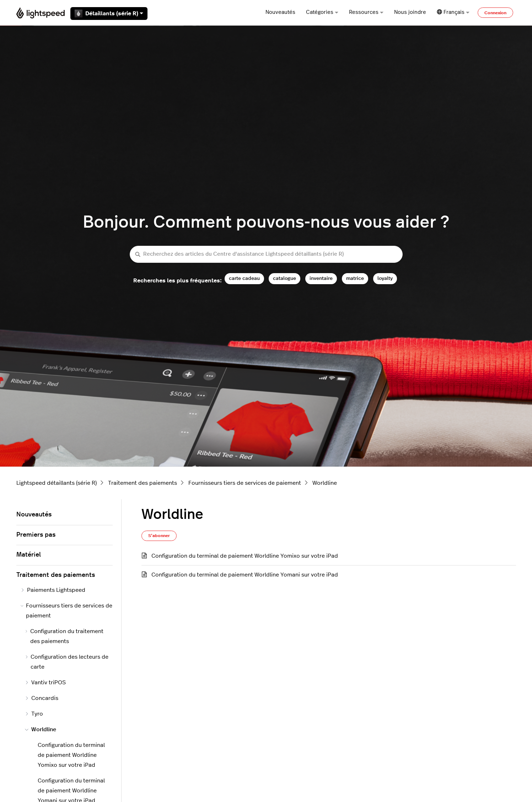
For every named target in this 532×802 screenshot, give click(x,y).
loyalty (385, 278)
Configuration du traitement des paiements (64, 636)
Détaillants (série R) (109, 14)
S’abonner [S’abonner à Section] (159, 536)
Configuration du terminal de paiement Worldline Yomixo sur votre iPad (245, 556)
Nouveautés (280, 12)
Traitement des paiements (143, 483)
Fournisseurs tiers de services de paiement (245, 483)
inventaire (321, 278)
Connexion (495, 13)
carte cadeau (244, 278)
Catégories (322, 12)
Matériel (29, 555)
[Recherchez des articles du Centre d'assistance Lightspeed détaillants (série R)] (266, 254)
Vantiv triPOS (45, 683)
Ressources (366, 12)
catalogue (284, 278)
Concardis (42, 698)
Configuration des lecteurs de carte (67, 662)
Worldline (325, 483)
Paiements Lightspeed (53, 590)
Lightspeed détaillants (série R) (57, 483)
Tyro (34, 714)
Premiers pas (36, 535)
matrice (355, 278)
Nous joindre (410, 12)
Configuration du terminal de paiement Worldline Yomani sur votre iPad (245, 575)
